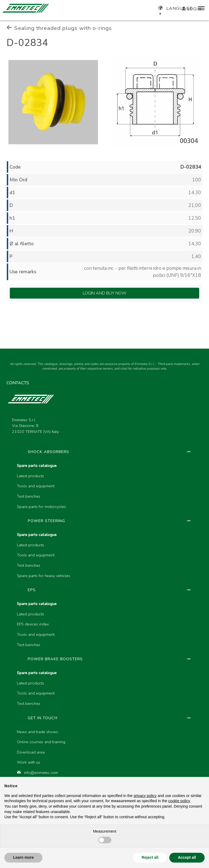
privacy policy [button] (145, 796)
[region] (104, 625)
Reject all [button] (150, 857)
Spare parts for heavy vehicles (44, 576)
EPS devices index (33, 624)
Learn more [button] (23, 857)
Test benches (29, 496)
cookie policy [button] (179, 801)
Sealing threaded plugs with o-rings (59, 28)
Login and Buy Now (105, 293)
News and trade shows (37, 732)
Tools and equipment (36, 486)
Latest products (30, 476)
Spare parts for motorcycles (41, 507)
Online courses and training (41, 742)
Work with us (29, 762)
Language (175, 8)
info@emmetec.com (37, 773)
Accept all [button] (187, 857)
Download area (31, 752)
